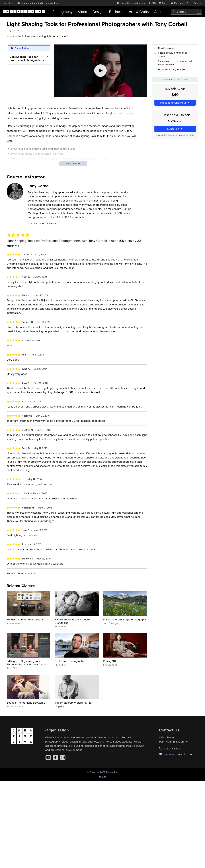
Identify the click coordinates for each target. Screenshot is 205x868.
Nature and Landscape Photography (125, 619)
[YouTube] (48, 757)
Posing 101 (110, 661)
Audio (159, 12)
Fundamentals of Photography (25, 619)
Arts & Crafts (139, 12)
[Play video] (100, 71)
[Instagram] (63, 757)
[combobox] (186, 12)
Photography (62, 12)
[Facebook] (55, 757)
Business (116, 12)
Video (83, 12)
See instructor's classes (42, 223)
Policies (103, 776)
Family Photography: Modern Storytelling (72, 621)
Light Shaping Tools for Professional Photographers (27, 58)
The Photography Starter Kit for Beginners (74, 704)
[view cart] (163, 3)
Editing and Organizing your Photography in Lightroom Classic (27, 663)
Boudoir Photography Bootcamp (26, 703)
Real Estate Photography (70, 661)
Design (98, 12)
